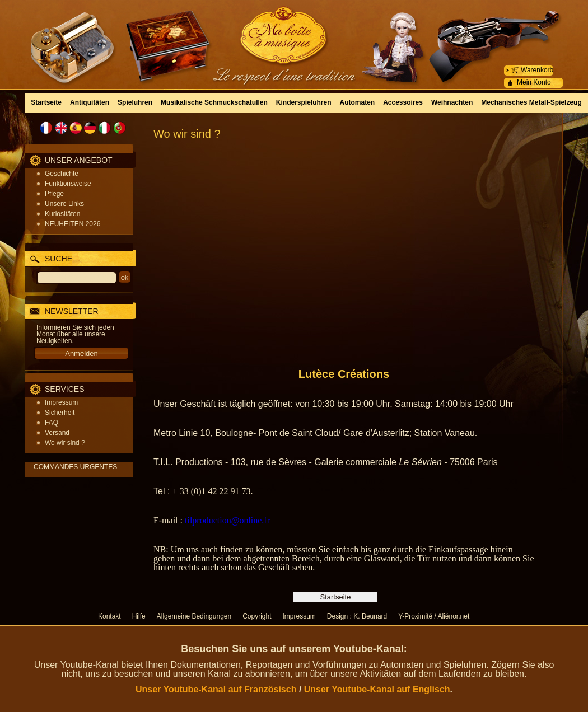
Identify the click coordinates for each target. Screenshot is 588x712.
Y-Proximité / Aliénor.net (434, 616)
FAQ (52, 423)
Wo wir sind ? (65, 443)
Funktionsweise (68, 184)
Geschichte (62, 174)
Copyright (257, 616)
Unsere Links (64, 204)
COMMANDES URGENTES (75, 467)
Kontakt (109, 616)
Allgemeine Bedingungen (194, 616)
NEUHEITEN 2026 (73, 224)
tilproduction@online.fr (227, 520)
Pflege (54, 194)
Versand (57, 433)
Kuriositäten (62, 214)
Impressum (61, 402)
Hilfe (139, 616)
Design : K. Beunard (357, 616)
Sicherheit (60, 413)
